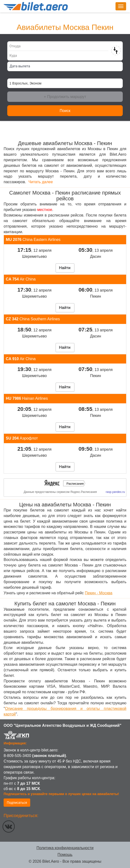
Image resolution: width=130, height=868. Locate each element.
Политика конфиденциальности (65, 848)
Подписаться (17, 803)
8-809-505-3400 (17, 756)
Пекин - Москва (99, 593)
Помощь (65, 855)
